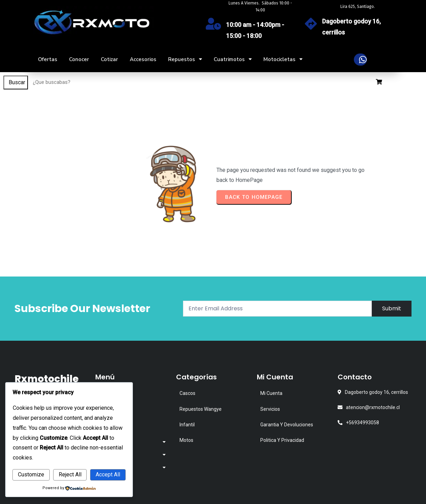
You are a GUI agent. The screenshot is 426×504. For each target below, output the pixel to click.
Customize (31, 474)
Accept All (108, 474)
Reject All (70, 474)
